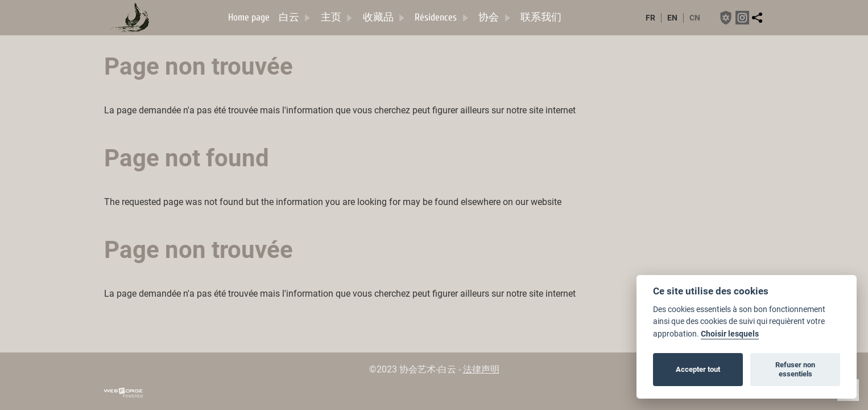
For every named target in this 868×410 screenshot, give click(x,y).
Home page (249, 17)
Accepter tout (698, 369)
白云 (295, 17)
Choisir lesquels (730, 334)
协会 (495, 17)
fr (650, 18)
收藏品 (385, 17)
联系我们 (541, 17)
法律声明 (481, 369)
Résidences (442, 17)
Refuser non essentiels (795, 369)
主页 (337, 17)
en (672, 18)
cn (695, 18)
